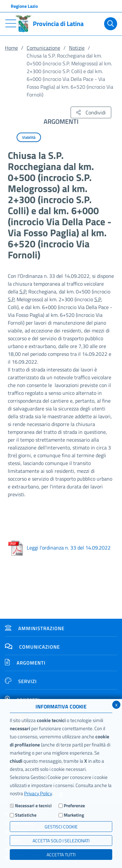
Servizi (21, 681)
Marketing (74, 815)
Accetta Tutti (61, 855)
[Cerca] (111, 24)
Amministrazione (35, 628)
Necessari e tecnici (33, 805)
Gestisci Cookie (61, 827)
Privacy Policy (38, 793)
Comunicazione (43, 48)
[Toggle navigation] (11, 23)
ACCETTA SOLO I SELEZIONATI (61, 841)
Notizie (77, 48)
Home (11, 48)
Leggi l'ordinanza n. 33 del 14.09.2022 (59, 548)
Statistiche (26, 815)
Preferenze (74, 805)
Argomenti (25, 663)
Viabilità (29, 137)
